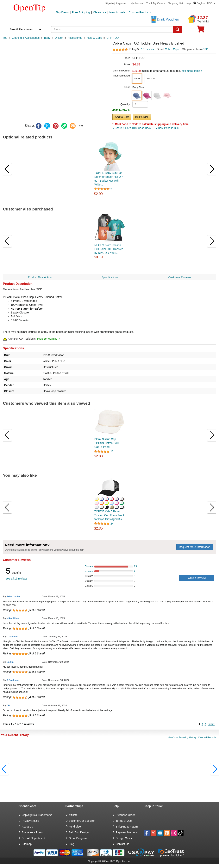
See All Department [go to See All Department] (33, 838)
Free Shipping (81, 12)
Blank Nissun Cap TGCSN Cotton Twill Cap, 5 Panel (106, 443)
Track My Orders (156, 3)
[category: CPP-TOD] (113, 38)
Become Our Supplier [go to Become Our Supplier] (82, 821)
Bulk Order (142, 117)
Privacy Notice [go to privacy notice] (30, 821)
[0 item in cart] (201, 30)
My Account (137, 3)
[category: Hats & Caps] (94, 38)
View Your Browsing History (182, 737)
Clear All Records (207, 737)
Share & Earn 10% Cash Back (132, 128)
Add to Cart (122, 117)
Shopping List (175, 3)
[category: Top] (5, 38)
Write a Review (197, 578)
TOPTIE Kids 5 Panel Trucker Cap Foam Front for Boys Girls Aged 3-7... (109, 515)
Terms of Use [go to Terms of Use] (124, 821)
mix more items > (192, 71)
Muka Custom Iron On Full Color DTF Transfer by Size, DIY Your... (109, 249)
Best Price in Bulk (167, 128)
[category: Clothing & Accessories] (26, 38)
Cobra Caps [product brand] (172, 49)
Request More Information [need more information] (195, 547)
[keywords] (112, 29)
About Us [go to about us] (27, 827)
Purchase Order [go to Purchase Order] (125, 815)
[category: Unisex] (59, 38)
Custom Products (140, 12)
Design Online (124, 838)
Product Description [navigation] (40, 277)
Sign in (109, 3)
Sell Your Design (79, 832)
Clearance (100, 12)
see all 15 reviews (17, 579)
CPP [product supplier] (205, 49)
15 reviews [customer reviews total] (147, 49)
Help (188, 3)
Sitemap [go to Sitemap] (27, 844)
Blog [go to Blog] (72, 844)
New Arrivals (117, 12)
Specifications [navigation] (110, 277)
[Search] (178, 29)
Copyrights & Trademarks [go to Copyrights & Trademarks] (37, 815)
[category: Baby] (47, 38)
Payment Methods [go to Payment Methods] (127, 832)
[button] (204, 3)
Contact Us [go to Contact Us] (122, 844)
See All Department (22, 29)
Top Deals (62, 12)
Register (121, 3)
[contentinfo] (30, 8)
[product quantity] (140, 104)
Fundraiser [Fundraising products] (75, 827)
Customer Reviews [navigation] (180, 277)
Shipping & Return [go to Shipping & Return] (127, 827)
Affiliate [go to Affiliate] (73, 815)
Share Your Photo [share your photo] (32, 832)
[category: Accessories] (75, 38)
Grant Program (78, 838)
